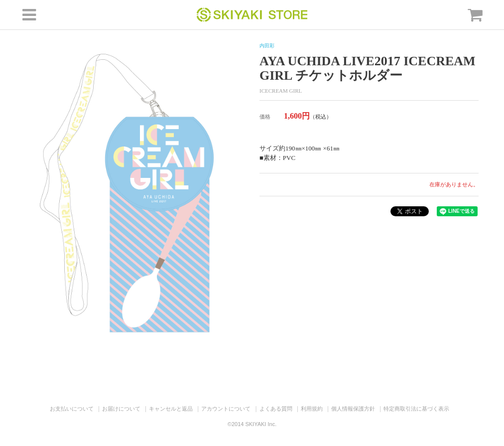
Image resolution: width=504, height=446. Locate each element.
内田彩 (267, 46)
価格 (265, 117)
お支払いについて (72, 409)
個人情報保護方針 (353, 409)
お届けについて (121, 409)
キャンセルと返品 (171, 409)
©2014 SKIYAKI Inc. (252, 424)
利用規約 (312, 409)
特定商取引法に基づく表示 (416, 409)
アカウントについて (226, 409)
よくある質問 (276, 409)
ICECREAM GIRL (281, 91)
